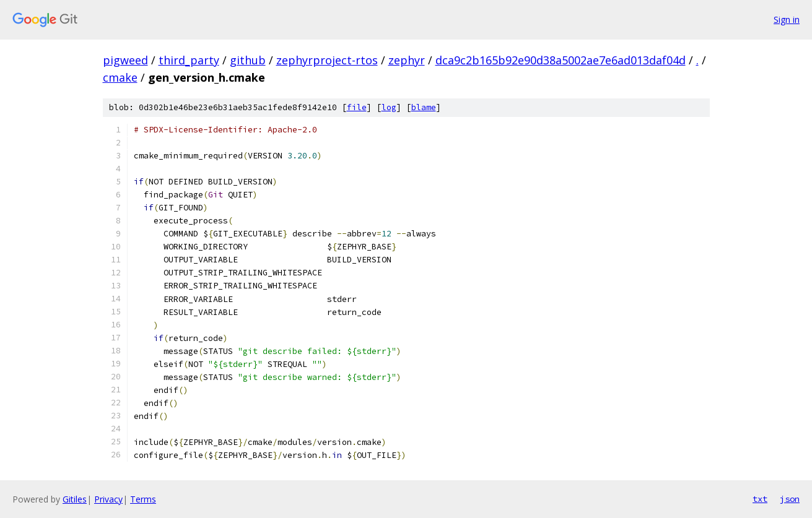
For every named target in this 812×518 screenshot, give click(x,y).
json (790, 499)
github (248, 60)
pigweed (125, 60)
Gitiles (75, 499)
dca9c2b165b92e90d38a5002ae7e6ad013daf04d (561, 60)
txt (760, 499)
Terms (143, 499)
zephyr (407, 60)
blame (424, 107)
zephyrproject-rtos (327, 60)
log (389, 107)
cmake (120, 77)
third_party (189, 60)
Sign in (787, 19)
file (357, 107)
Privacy (108, 499)
